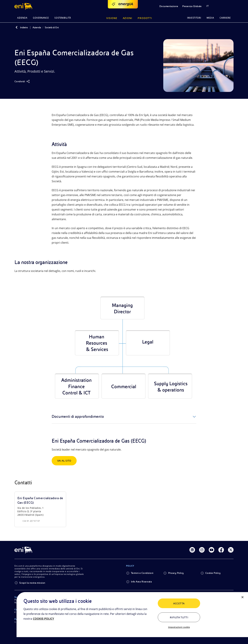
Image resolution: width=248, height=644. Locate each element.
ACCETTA (179, 603)
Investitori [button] (194, 18)
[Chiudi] (242, 597)
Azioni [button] (128, 18)
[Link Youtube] (211, 550)
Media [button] (210, 18)
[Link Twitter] (231, 550)
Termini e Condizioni (142, 573)
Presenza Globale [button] (192, 6)
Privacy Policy (176, 573)
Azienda (37, 27)
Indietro (24, 27)
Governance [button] (41, 18)
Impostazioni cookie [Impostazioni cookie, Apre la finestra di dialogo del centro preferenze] (179, 627)
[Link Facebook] (221, 550)
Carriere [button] (225, 18)
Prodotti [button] (145, 18)
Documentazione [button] (169, 6)
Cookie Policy (213, 573)
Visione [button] (112, 18)
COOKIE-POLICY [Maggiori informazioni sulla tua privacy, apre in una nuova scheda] (43, 619)
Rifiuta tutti (179, 617)
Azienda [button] (22, 18)
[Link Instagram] (202, 550)
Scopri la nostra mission (32, 583)
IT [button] (208, 6)
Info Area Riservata (141, 582)
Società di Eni (52, 27)
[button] (24, 6)
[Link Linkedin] (192, 550)
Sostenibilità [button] (63, 18)
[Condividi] (22, 81)
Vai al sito (64, 461)
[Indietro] (17, 27)
